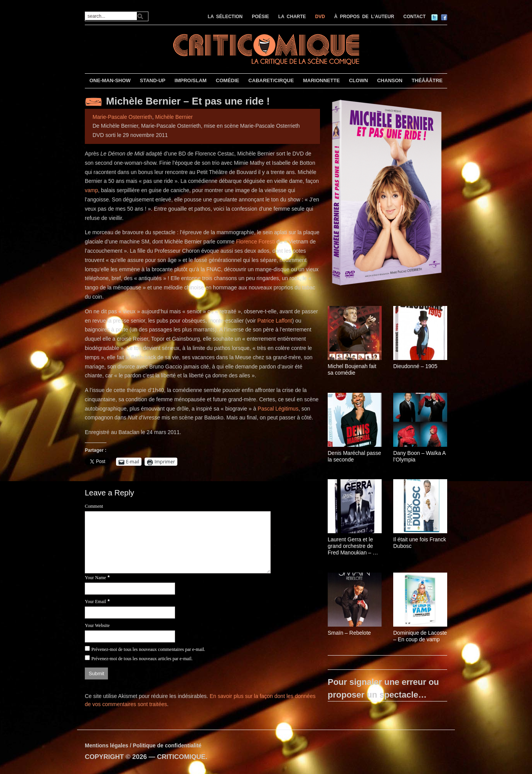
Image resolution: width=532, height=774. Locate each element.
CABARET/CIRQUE (271, 80)
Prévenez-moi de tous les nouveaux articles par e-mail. (142, 659)
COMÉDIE (228, 80)
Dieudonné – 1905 (415, 366)
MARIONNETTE (321, 80)
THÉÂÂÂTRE (427, 80)
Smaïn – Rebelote (349, 633)
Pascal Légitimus (278, 409)
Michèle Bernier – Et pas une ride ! (188, 101)
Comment (94, 506)
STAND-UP (153, 80)
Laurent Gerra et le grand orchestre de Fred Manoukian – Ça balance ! (354, 546)
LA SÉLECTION (225, 17)
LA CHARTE (292, 17)
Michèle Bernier (174, 117)
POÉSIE (260, 17)
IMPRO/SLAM (191, 80)
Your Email (95, 602)
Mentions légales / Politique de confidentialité (143, 745)
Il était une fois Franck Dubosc (420, 543)
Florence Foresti (255, 242)
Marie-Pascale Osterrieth (122, 117)
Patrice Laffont (274, 321)
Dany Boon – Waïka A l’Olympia (419, 456)
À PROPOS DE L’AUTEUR (364, 17)
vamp (91, 190)
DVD (320, 17)
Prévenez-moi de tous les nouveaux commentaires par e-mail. (148, 649)
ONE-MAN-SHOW (110, 80)
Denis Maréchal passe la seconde (354, 456)
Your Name (95, 578)
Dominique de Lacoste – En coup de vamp (420, 636)
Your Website (97, 625)
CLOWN (358, 80)
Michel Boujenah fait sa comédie (352, 369)
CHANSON (390, 80)
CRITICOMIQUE (181, 757)
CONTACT (414, 17)
